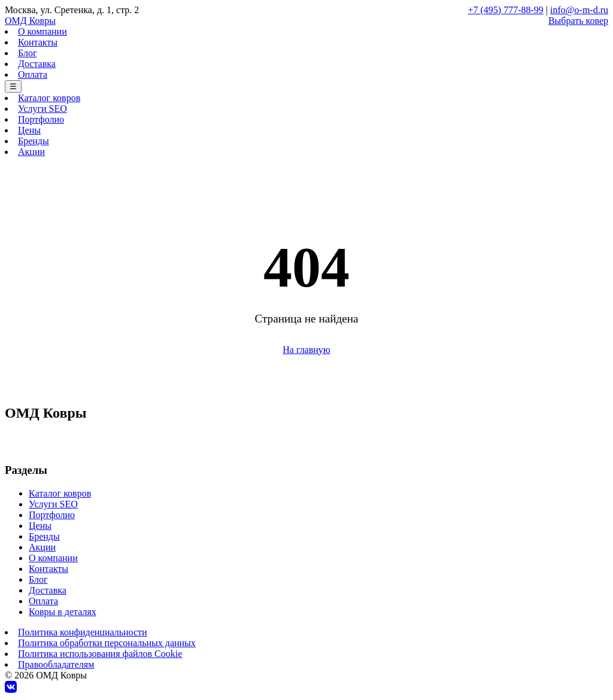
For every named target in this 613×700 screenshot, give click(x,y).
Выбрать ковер (578, 21)
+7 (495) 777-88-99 (506, 10)
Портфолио (41, 119)
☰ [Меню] (13, 86)
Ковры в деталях (63, 612)
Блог (28, 53)
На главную (306, 350)
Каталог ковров (49, 98)
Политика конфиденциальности (83, 632)
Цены (29, 130)
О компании (43, 31)
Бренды (34, 141)
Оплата (33, 74)
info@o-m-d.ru (579, 10)
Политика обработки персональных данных (107, 643)
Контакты (38, 42)
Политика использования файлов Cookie (100, 654)
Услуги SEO (43, 109)
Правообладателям (56, 664)
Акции (31, 152)
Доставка (37, 64)
